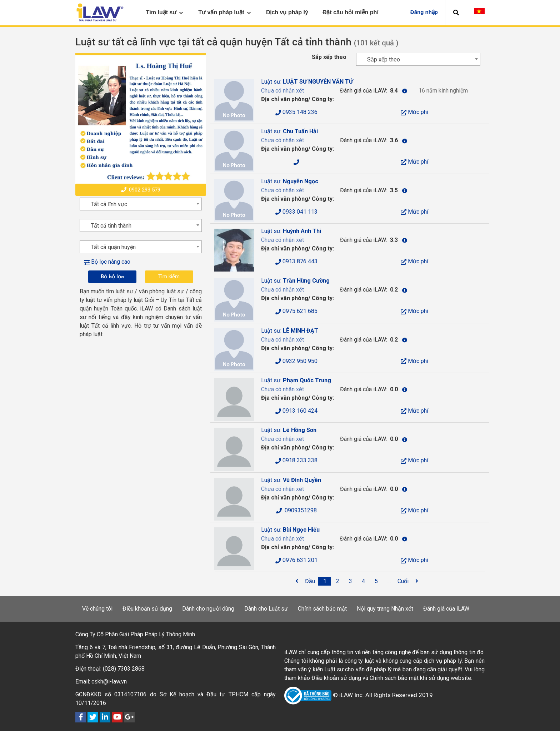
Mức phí (414, 112)
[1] (325, 581)
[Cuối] (403, 581)
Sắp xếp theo (329, 57)
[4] (364, 581)
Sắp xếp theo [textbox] (384, 59)
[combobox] (418, 59)
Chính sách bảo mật (322, 609)
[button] (456, 13)
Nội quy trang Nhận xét (385, 609)
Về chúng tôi (97, 609)
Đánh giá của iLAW (446, 609)
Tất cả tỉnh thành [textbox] (111, 226)
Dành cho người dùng (208, 609)
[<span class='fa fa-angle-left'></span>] (297, 581)
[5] (376, 581)
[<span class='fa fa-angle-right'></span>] (417, 581)
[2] (338, 581)
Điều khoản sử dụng (147, 609)
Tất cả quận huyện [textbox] (113, 247)
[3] (351, 581)
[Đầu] (310, 581)
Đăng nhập (424, 12)
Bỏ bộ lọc (112, 276)
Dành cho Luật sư (266, 609)
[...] (389, 581)
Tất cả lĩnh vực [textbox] (109, 204)
